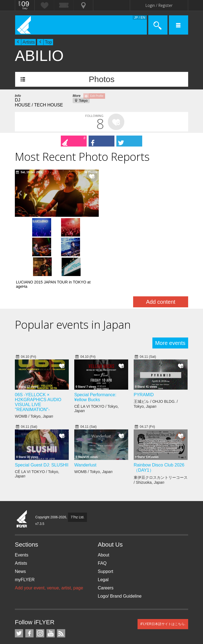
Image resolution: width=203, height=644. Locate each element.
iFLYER (22, 474)
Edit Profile (97, 96)
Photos (102, 79)
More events (170, 298)
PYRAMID (144, 350)
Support (106, 526)
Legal (103, 534)
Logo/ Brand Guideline (120, 551)
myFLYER (25, 534)
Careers (106, 543)
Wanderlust (85, 420)
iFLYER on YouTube (51, 588)
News (20, 526)
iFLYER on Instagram (40, 588)
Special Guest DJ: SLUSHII (42, 420)
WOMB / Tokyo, (34, 371)
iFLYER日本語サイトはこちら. (163, 579)
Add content (161, 257)
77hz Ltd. (77, 472)
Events (22, 510)
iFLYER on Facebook (29, 588)
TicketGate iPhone (29, 629)
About (104, 510)
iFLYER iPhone (19, 629)
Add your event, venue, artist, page (49, 543)
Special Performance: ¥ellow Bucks (95, 352)
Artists (29, 42)
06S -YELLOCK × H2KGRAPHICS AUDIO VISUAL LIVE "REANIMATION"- (38, 357)
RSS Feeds (61, 588)
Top (48, 42)
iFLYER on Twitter (19, 588)
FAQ (102, 518)
